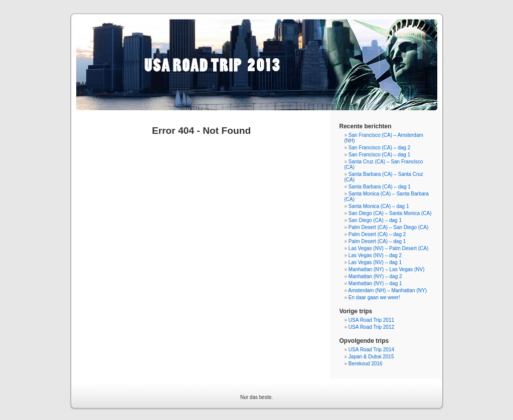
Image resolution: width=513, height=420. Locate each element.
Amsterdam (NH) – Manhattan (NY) (387, 290)
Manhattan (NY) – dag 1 (375, 283)
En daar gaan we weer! (374, 297)
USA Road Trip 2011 (371, 320)
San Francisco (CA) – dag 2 (379, 148)
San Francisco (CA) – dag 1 (379, 155)
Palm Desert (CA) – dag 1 (377, 241)
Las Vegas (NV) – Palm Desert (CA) (389, 248)
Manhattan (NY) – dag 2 (375, 276)
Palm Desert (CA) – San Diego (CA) (389, 227)
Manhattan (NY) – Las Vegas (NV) (387, 269)
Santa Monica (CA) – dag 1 (379, 206)
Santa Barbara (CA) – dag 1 (380, 187)
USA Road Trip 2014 (371, 350)
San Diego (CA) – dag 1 (375, 220)
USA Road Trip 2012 (371, 327)
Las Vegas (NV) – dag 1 (375, 262)
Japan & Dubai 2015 (371, 357)
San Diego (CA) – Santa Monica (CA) (390, 213)
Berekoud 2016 (366, 364)
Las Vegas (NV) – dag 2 (375, 255)
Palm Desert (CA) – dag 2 (377, 234)
